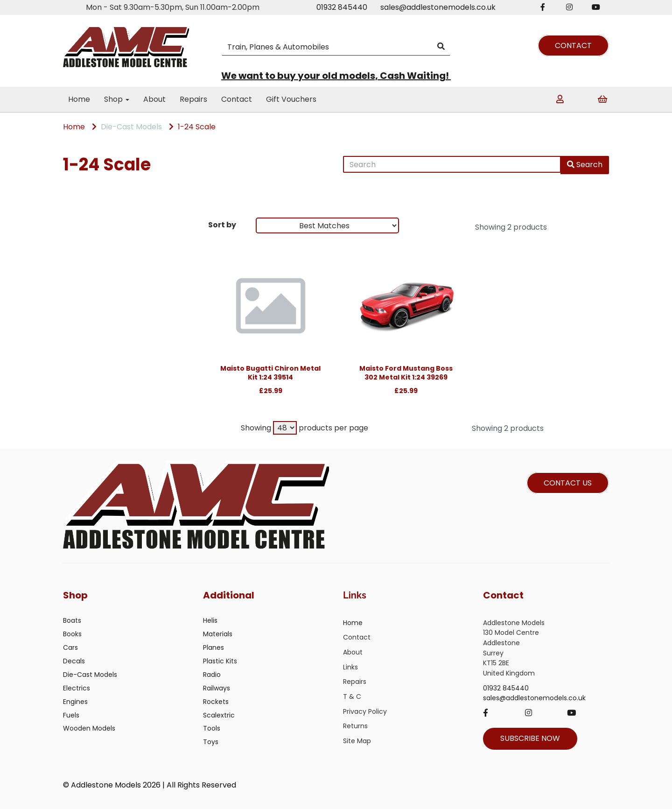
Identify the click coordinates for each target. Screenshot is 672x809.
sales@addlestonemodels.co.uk (438, 7)
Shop (117, 99)
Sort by (222, 225)
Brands (80, 227)
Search (585, 165)
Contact (237, 99)
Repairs (193, 99)
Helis (210, 620)
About (154, 99)
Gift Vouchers (291, 99)
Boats (72, 620)
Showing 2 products (511, 227)
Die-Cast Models (131, 127)
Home (79, 99)
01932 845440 (342, 7)
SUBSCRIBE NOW (530, 738)
